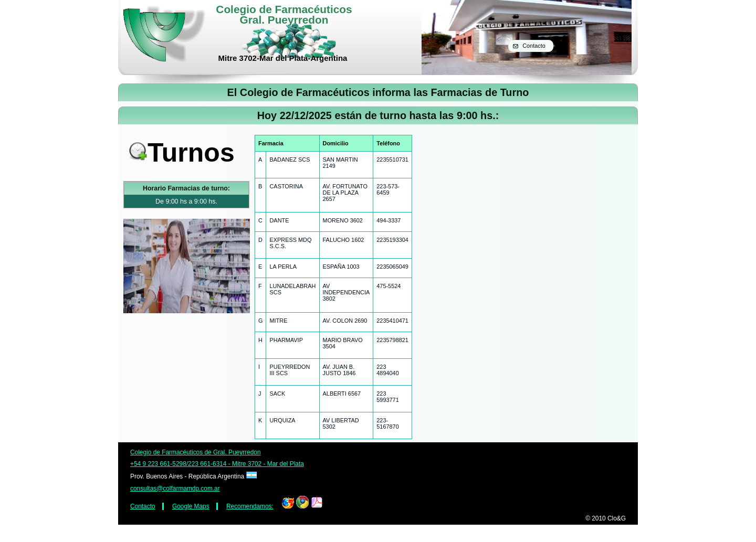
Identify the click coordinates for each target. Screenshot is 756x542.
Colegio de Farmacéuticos (284, 9)
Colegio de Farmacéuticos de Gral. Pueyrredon (196, 452)
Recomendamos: (250, 506)
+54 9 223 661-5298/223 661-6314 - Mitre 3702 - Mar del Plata (217, 464)
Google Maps (191, 506)
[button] (531, 46)
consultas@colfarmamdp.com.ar (175, 488)
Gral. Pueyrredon (284, 20)
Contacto (143, 506)
